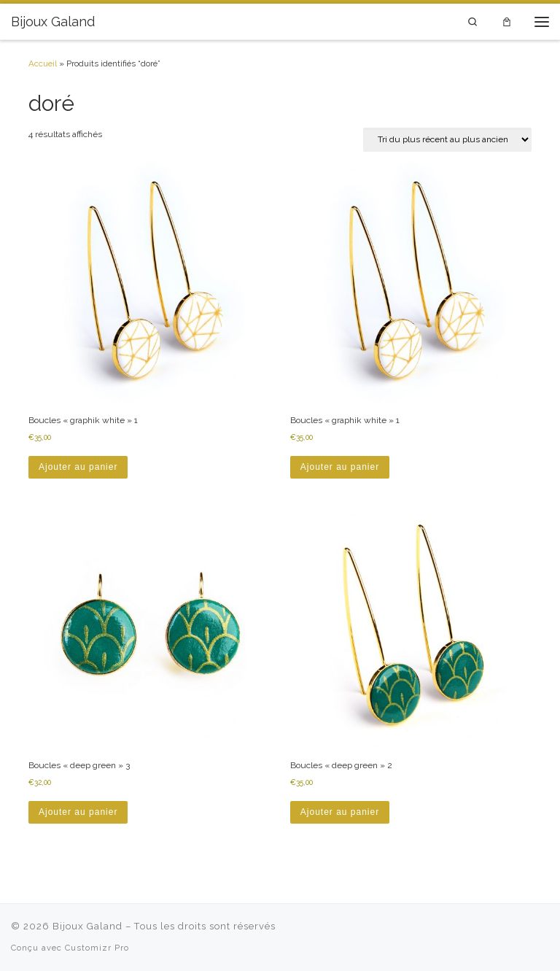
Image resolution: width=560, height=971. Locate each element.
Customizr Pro (97, 948)
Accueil (43, 63)
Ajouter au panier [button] (78, 467)
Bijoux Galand (87, 926)
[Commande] (447, 140)
